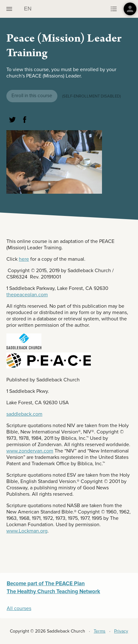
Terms (100, 631)
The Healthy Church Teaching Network (53, 591)
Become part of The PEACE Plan (46, 584)
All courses (19, 608)
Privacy (121, 631)
